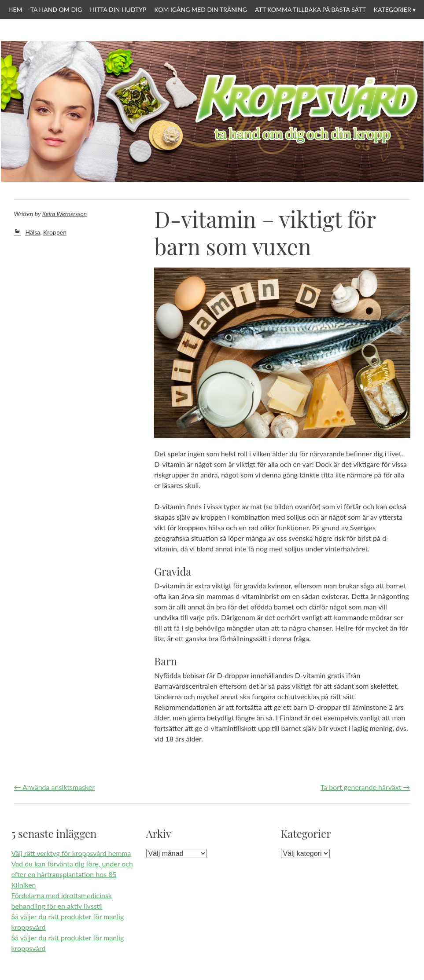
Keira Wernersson (65, 214)
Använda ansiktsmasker (55, 787)
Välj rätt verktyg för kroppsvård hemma (71, 853)
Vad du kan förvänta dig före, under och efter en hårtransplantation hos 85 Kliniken (72, 874)
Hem (15, 9)
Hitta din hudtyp (118, 9)
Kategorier (393, 9)
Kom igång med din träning (201, 9)
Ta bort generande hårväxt (365, 787)
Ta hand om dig (56, 9)
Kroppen (55, 232)
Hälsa (33, 232)
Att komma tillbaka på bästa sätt (310, 9)
